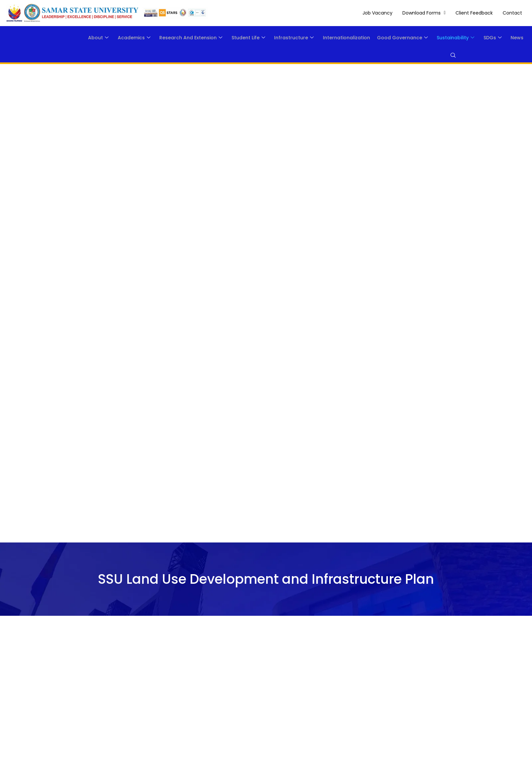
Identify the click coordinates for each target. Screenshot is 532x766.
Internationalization (334, 38)
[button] (424, 13)
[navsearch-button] (449, 56)
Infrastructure (278, 38)
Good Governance (392, 38)
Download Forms (424, 13)
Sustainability (449, 38)
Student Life (230, 38)
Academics (110, 38)
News (516, 38)
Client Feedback (474, 13)
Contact (512, 13)
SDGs (488, 38)
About (72, 38)
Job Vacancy (377, 13)
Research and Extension (170, 38)
